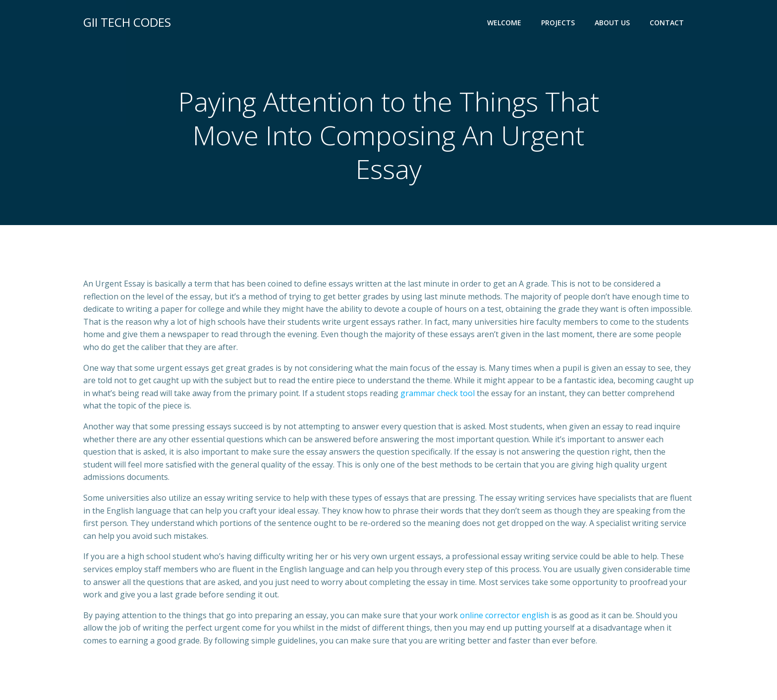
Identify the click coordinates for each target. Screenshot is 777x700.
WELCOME (504, 23)
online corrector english (504, 615)
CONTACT (667, 23)
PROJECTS (558, 23)
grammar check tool (438, 393)
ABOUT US (612, 23)
